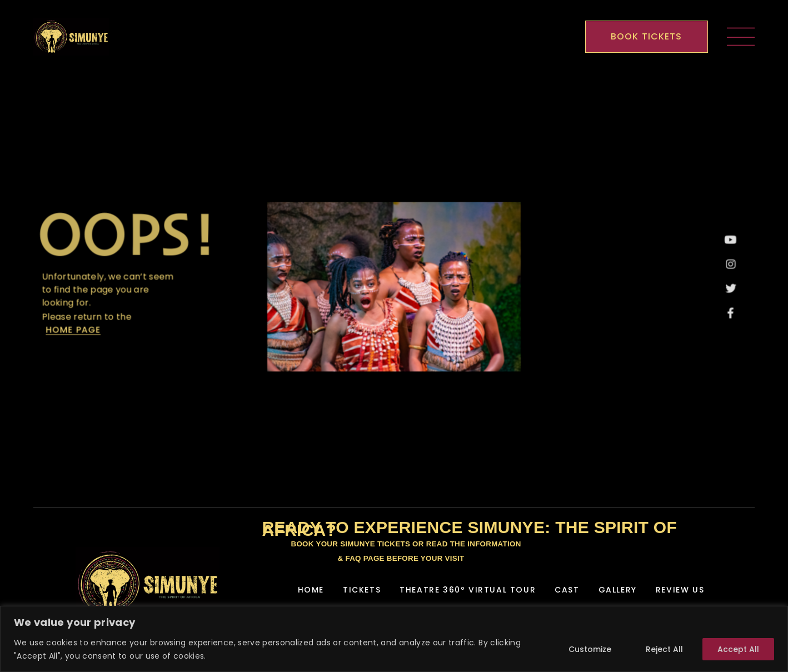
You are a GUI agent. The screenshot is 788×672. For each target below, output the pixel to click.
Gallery (618, 590)
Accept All (738, 649)
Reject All (664, 649)
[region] (394, 639)
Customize (590, 649)
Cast (567, 590)
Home (311, 590)
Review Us (680, 590)
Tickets (362, 590)
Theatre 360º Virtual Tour (468, 590)
